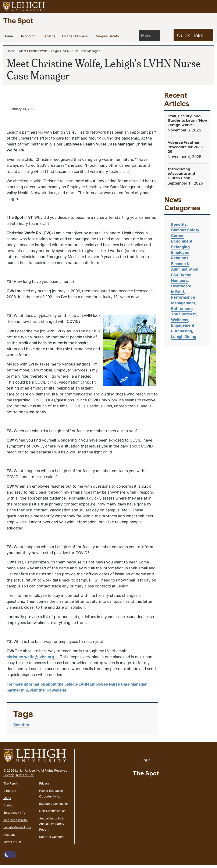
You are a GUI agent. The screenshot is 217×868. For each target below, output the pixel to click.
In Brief (178, 292)
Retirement (181, 308)
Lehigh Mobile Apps (17, 830)
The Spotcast (183, 314)
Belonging (29, 36)
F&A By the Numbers (181, 278)
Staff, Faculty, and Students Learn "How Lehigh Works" (187, 121)
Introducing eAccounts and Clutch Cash (181, 174)
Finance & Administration (185, 266)
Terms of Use (25, 778)
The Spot (18, 20)
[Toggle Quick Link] (193, 35)
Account (9, 838)
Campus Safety (108, 36)
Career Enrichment (182, 238)
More (148, 35)
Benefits (50, 36)
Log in (146, 763)
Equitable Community (54, 807)
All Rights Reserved (54, 773)
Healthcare (181, 286)
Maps (7, 801)
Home (9, 36)
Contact (9, 808)
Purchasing (182, 331)
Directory (10, 794)
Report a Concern (51, 840)
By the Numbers (76, 36)
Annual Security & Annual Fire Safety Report (52, 827)
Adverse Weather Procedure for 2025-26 (186, 147)
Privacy (9, 778)
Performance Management (183, 300)
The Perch (10, 786)
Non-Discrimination (52, 814)
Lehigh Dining (184, 337)
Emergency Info (14, 816)
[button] (210, 7)
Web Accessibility (15, 823)
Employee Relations (180, 255)
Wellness (180, 320)
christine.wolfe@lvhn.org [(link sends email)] (32, 660)
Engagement (183, 325)
